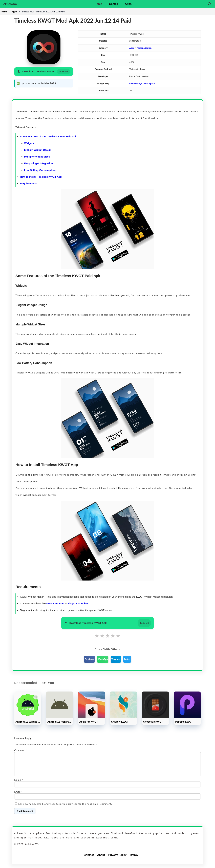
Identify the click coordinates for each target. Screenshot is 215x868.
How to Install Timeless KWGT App (41, 177)
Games (113, 4)
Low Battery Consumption (40, 170)
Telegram (116, 659)
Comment (21, 750)
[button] (44, 72)
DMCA (134, 859)
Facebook (89, 659)
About (101, 859)
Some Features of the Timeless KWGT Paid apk (48, 136)
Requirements (28, 183)
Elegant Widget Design (38, 150)
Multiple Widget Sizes (37, 157)
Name (19, 784)
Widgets (29, 143)
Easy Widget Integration (39, 163)
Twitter (127, 659)
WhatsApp (103, 659)
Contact (89, 859)
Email (18, 796)
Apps (128, 4)
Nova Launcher (55, 603)
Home (98, 4)
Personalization (144, 48)
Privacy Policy (117, 859)
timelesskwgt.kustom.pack (142, 83)
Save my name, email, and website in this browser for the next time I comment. (65, 808)
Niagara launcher (78, 603)
